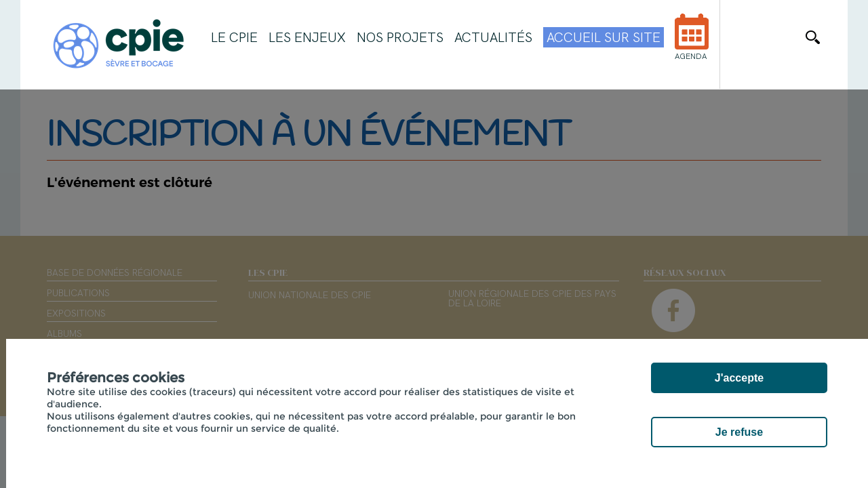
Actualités (493, 37)
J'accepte (739, 378)
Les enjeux (307, 37)
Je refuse (739, 432)
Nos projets (400, 37)
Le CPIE (234, 37)
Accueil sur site (604, 37)
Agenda (692, 46)
